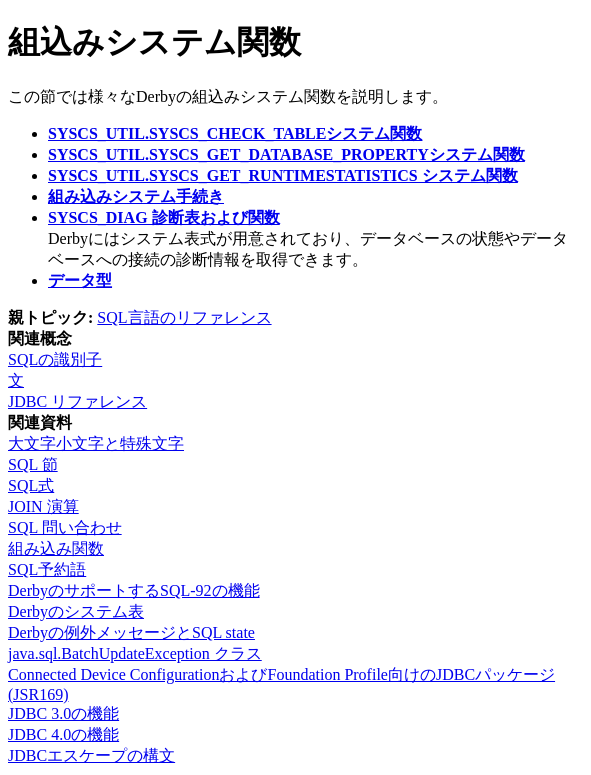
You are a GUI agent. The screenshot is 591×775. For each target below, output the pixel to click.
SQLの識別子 (55, 359)
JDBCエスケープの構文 (91, 755)
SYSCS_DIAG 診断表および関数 (164, 217)
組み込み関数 (56, 548)
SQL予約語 (47, 569)
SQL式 (31, 485)
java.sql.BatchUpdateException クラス (135, 653)
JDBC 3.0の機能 (63, 713)
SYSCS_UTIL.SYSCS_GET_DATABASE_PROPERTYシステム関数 (286, 154)
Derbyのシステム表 (76, 611)
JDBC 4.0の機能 (63, 734)
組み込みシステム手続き (136, 196)
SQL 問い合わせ (65, 527)
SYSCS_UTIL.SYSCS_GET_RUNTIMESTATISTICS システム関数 (283, 175)
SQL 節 (33, 464)
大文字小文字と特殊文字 (96, 443)
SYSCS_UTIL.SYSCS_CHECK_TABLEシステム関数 (235, 133)
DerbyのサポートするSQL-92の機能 (134, 590)
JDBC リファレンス (77, 401)
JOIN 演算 (43, 506)
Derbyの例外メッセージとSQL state (131, 632)
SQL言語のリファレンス (184, 317)
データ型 (80, 280)
